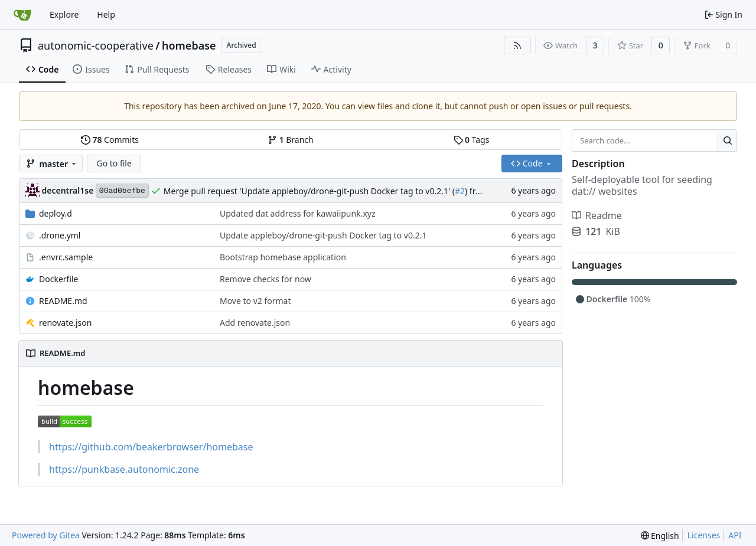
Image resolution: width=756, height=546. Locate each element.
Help (106, 14)
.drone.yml (60, 235)
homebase (189, 45)
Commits (110, 140)
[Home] (22, 15)
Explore (64, 14)
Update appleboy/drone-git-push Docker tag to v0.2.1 (323, 235)
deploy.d (56, 213)
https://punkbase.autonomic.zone (124, 469)
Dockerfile (59, 279)
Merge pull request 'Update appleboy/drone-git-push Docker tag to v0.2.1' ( (309, 191)
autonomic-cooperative (96, 45)
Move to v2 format (255, 301)
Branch (291, 140)
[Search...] (727, 140)
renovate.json (65, 323)
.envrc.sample (66, 257)
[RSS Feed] (517, 45)
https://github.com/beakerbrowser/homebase (151, 447)
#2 (460, 191)
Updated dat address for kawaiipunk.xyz (298, 213)
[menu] (660, 536)
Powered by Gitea (46, 535)
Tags (472, 140)
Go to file (114, 163)
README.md (63, 301)
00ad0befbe (122, 191)
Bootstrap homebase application (283, 257)
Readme (597, 215)
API (735, 535)
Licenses (704, 535)
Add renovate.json (255, 323)
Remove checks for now (265, 279)
